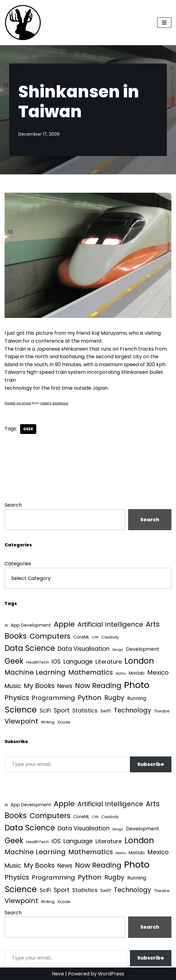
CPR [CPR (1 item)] (95, 638)
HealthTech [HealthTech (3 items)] (38, 662)
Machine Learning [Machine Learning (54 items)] (35, 672)
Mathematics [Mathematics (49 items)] (91, 672)
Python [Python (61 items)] (90, 698)
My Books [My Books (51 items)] (39, 686)
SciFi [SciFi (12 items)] (45, 711)
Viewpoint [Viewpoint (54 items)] (21, 721)
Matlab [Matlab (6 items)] (137, 673)
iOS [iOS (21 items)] (56, 662)
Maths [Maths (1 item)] (121, 674)
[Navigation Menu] (164, 23)
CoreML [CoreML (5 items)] (81, 637)
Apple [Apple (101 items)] (64, 624)
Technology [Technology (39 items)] (133, 710)
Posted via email (18, 403)
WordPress (111, 974)
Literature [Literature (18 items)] (109, 662)
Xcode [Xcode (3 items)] (64, 722)
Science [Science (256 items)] (21, 710)
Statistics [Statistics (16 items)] (85, 710)
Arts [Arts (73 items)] (153, 624)
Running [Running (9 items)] (137, 698)
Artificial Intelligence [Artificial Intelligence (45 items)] (110, 624)
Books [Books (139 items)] (16, 636)
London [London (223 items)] (139, 661)
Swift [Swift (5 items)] (106, 711)
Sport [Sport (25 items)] (62, 710)
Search (13, 505)
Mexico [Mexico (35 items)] (158, 672)
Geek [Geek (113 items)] (14, 661)
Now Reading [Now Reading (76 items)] (98, 686)
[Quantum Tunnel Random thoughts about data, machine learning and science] (23, 23)
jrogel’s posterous (54, 403)
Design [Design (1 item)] (118, 650)
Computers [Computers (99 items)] (50, 636)
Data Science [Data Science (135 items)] (30, 648)
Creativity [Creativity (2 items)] (110, 637)
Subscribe (151, 764)
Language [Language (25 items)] (78, 662)
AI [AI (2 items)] (6, 625)
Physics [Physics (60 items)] (17, 698)
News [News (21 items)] (65, 686)
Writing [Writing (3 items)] (48, 722)
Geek (28, 429)
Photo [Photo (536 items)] (137, 685)
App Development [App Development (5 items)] (31, 625)
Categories (18, 564)
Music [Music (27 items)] (13, 686)
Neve (58, 974)
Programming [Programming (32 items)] (53, 698)
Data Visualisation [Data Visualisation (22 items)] (84, 649)
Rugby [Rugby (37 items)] (114, 698)
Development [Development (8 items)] (143, 649)
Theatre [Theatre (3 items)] (162, 711)
